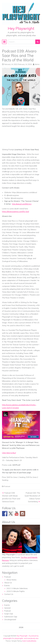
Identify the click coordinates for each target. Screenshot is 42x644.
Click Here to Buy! (9, 453)
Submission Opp (11, 617)
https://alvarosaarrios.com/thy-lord (15, 211)
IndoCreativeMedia (29, 641)
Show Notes (11, 580)
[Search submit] (38, 42)
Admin (37, 64)
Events (7, 585)
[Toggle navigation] (4, 42)
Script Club (9, 614)
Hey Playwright (21, 28)
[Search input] (22, 42)
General (7, 608)
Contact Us (9, 594)
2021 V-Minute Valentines (17, 588)
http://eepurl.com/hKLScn (22, 204)
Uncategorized (10, 619)
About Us (8, 583)
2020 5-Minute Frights (16, 591)
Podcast (7, 486)
